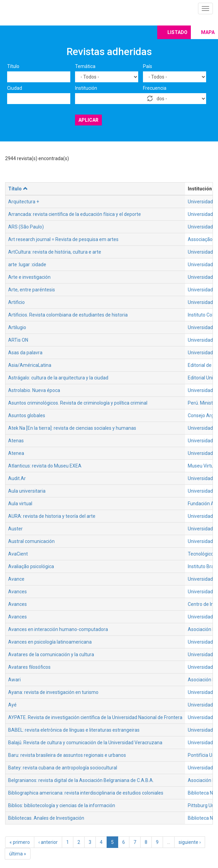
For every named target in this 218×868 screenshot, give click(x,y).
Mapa (208, 32)
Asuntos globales (27, 415)
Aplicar (88, 120)
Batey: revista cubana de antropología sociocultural (63, 768)
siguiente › (190, 842)
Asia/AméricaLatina (30, 365)
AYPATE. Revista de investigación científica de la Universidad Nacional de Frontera (95, 717)
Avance (16, 579)
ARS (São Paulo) (26, 227)
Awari (14, 680)
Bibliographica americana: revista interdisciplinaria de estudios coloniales (86, 793)
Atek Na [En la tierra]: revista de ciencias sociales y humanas (72, 428)
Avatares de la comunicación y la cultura (51, 654)
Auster (15, 529)
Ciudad (15, 88)
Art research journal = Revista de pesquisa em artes (63, 239)
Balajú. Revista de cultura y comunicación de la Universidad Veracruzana (85, 743)
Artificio (16, 302)
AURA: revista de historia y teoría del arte (52, 516)
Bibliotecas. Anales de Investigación (46, 818)
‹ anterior (48, 842)
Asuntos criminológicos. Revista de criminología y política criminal (78, 403)
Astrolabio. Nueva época (34, 390)
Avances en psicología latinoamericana (50, 642)
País (148, 66)
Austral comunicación (31, 541)
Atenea (16, 453)
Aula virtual (20, 504)
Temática (85, 66)
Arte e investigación (29, 277)
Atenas (16, 441)
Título (13, 66)
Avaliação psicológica (31, 566)
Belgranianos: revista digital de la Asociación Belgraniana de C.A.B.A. (81, 780)
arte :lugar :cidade (27, 265)
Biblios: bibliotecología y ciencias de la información (62, 805)
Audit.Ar (17, 478)
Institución (86, 88)
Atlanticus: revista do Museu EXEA (45, 466)
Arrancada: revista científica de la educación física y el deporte (75, 214)
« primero (20, 842)
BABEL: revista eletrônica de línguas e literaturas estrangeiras (74, 730)
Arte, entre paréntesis (32, 290)
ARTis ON (18, 340)
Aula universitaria (27, 491)
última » (18, 854)
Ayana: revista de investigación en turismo (53, 692)
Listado (177, 32)
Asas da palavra (25, 353)
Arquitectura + (24, 202)
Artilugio (17, 327)
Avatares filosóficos (29, 667)
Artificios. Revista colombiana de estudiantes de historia (68, 315)
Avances (17, 592)
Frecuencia (155, 88)
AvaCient (18, 554)
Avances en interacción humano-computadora (58, 629)
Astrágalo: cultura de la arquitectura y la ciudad (58, 378)
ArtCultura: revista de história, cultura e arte (55, 252)
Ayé (12, 705)
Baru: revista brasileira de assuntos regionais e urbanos (67, 755)
